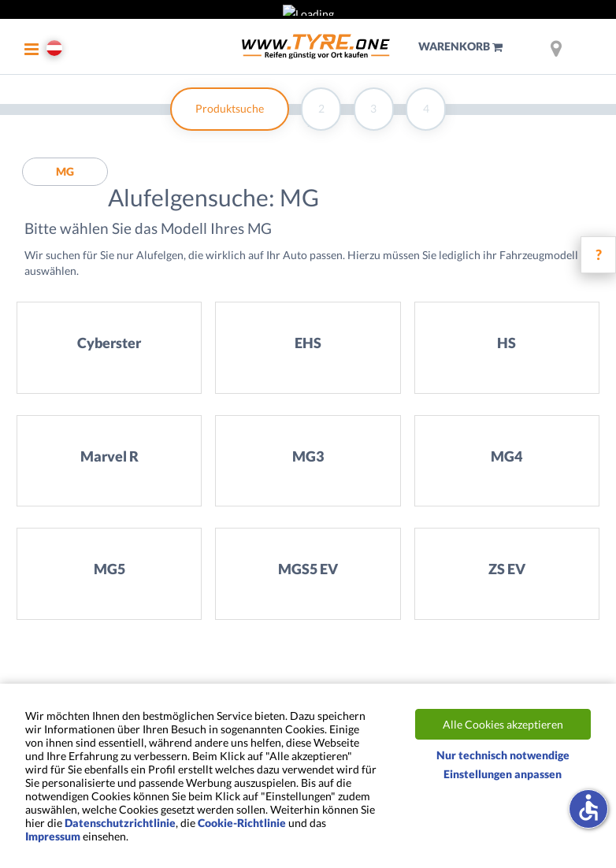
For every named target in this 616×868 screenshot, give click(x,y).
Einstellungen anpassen (503, 774)
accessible (588, 807)
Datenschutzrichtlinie (120, 823)
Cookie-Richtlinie (242, 823)
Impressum (53, 836)
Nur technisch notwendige (503, 755)
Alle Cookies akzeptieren (503, 724)
